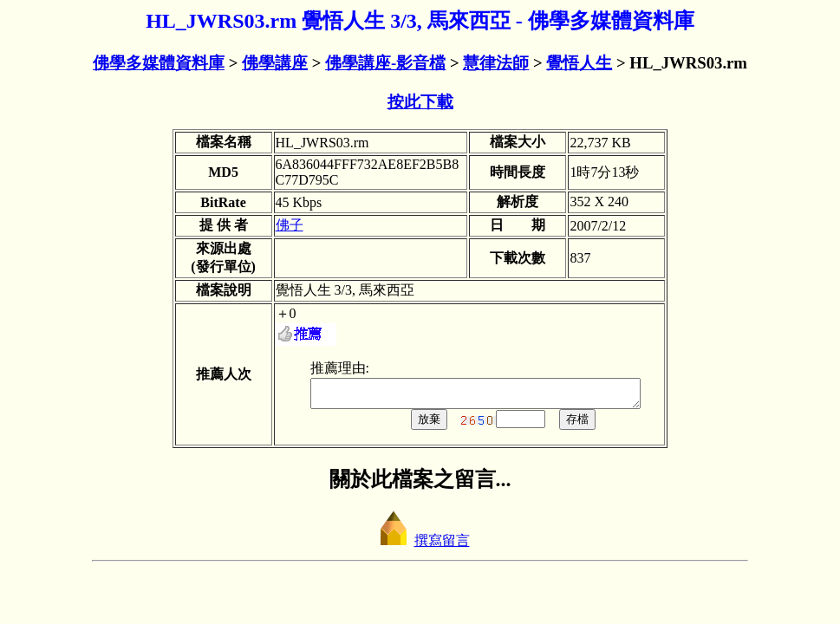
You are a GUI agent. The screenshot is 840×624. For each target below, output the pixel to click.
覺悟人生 (579, 63)
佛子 (273, 225)
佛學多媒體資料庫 (159, 63)
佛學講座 (275, 63)
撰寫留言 (420, 546)
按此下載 (420, 102)
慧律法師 (496, 63)
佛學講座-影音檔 (385, 63)
